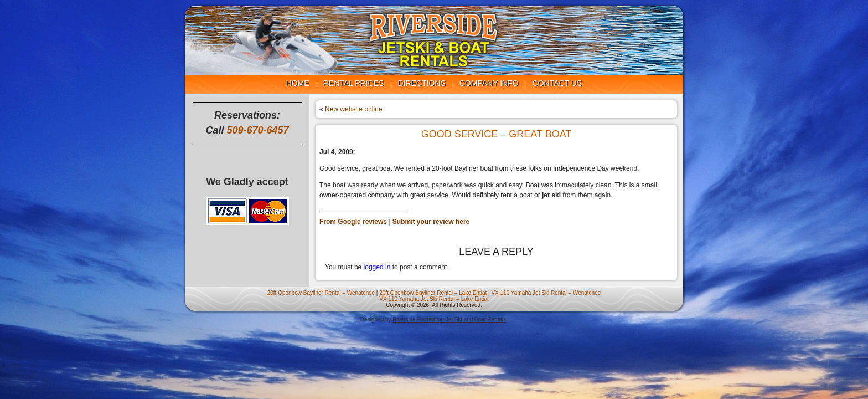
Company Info (489, 83)
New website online (353, 109)
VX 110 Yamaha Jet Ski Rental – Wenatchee (546, 293)
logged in (377, 267)
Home (298, 83)
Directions (421, 83)
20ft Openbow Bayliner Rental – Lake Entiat (433, 293)
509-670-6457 (257, 130)
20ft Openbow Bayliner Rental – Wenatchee (321, 293)
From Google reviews (353, 222)
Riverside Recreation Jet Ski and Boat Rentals (449, 319)
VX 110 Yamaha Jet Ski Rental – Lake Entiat (434, 299)
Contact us (557, 83)
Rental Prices (354, 83)
